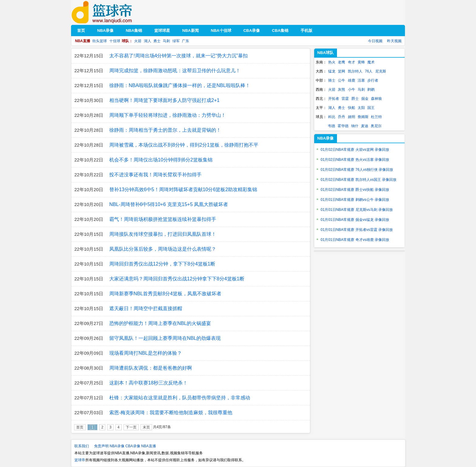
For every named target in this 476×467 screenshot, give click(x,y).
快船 (352, 108)
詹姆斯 (363, 117)
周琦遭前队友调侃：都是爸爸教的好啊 (151, 368)
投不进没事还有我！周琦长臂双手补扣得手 (155, 175)
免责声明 (101, 446)
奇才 (352, 62)
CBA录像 (133, 446)
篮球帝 (111, 12)
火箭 (138, 41)
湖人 (148, 41)
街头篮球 (100, 41)
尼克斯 (381, 71)
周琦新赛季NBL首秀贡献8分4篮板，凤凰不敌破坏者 (165, 294)
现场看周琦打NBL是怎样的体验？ (146, 353)
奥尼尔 (376, 126)
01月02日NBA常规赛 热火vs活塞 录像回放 (355, 160)
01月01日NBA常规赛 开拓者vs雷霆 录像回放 (357, 230)
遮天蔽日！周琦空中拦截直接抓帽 (146, 308)
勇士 (157, 41)
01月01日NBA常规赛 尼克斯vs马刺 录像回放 (357, 210)
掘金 (365, 99)
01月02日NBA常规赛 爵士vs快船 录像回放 (355, 190)
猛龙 (332, 71)
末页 (146, 427)
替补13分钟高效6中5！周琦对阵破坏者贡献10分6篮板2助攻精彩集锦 (183, 190)
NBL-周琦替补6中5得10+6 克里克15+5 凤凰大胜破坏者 (169, 204)
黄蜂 (361, 62)
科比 (332, 117)
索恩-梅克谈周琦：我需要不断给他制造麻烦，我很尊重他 (171, 413)
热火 (332, 62)
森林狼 (376, 99)
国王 (371, 108)
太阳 (361, 108)
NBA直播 (149, 446)
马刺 (166, 41)
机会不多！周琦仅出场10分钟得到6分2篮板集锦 (161, 160)
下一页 (131, 427)
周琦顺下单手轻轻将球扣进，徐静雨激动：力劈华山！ (168, 115)
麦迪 (365, 126)
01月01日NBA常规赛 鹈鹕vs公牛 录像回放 (355, 200)
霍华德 (343, 126)
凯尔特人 (355, 71)
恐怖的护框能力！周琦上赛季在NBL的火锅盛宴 (160, 323)
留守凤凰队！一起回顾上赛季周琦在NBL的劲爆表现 (165, 338)
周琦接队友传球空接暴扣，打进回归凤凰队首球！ (163, 234)
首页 (80, 427)
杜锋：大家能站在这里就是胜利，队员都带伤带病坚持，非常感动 (180, 398)
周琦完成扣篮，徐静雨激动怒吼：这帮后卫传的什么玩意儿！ (175, 71)
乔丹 (342, 117)
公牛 (342, 80)
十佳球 (115, 41)
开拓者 (334, 99)
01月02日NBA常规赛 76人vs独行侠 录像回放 (357, 170)
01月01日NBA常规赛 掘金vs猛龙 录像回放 (355, 220)
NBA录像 (117, 446)
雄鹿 (352, 80)
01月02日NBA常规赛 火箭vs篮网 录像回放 (355, 150)
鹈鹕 (371, 90)
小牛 (352, 90)
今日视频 (375, 41)
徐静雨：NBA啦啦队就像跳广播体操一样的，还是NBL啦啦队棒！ (180, 85)
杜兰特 (376, 117)
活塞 (361, 80)
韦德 (331, 126)
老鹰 (342, 62)
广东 (185, 41)
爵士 (355, 99)
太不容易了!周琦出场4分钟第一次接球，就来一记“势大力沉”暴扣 (178, 56)
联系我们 (82, 446)
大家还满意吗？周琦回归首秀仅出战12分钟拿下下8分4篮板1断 (177, 279)
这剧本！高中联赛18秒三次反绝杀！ (148, 383)
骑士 (332, 80)
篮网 (342, 71)
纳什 (355, 126)
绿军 (176, 41)
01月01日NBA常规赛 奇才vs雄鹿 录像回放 (355, 240)
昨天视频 (394, 41)
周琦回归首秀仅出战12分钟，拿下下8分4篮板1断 (162, 264)
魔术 (371, 62)
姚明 (352, 117)
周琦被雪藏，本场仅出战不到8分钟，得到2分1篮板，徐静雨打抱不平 (184, 145)
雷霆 (345, 99)
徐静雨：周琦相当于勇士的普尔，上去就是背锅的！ (165, 130)
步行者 (373, 80)
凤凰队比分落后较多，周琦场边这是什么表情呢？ (163, 249)
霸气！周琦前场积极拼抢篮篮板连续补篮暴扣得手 (163, 219)
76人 (369, 71)
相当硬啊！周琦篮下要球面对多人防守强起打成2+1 (164, 100)
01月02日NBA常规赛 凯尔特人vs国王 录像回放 (359, 180)
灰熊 (342, 90)
